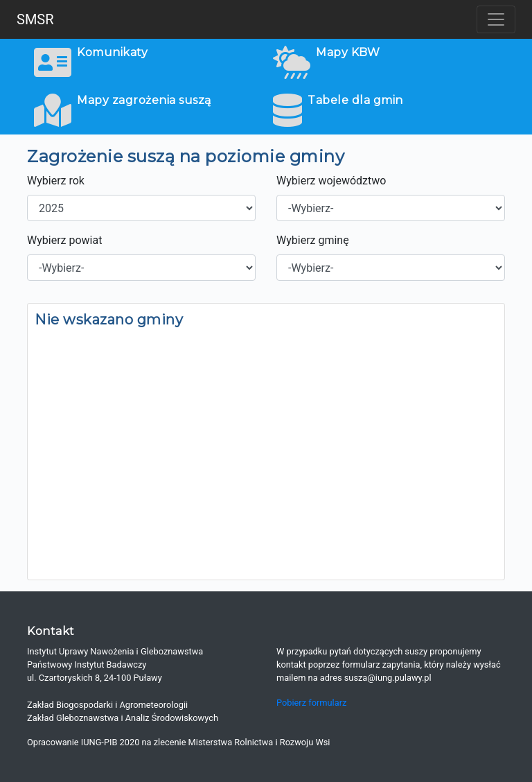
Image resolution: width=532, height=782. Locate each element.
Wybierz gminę (313, 240)
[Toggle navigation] (496, 19)
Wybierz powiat (64, 240)
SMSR (35, 19)
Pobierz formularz (311, 703)
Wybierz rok (56, 181)
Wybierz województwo (331, 181)
